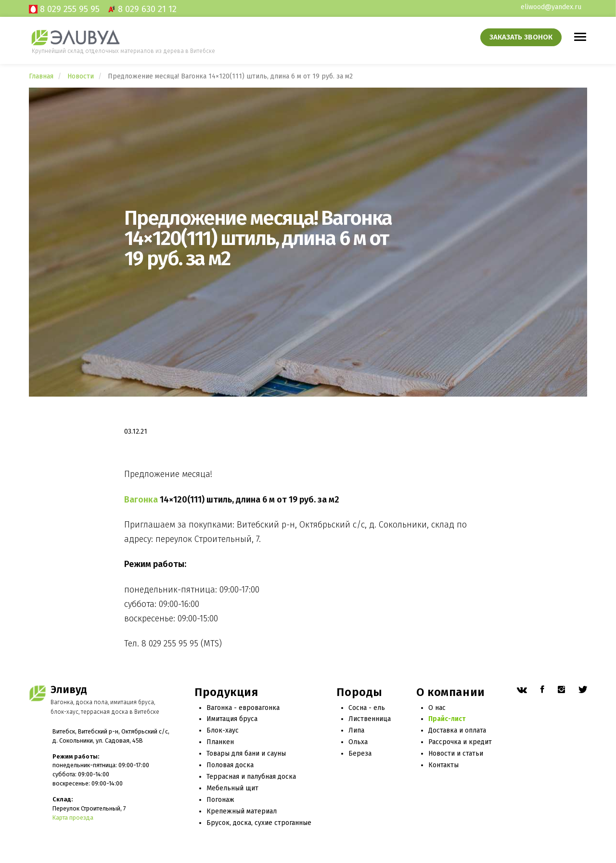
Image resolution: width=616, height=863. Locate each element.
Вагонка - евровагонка (243, 708)
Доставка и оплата (457, 730)
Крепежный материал (242, 811)
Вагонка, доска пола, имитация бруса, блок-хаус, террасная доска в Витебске (105, 707)
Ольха (358, 742)
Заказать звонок (521, 37)
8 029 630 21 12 (147, 9)
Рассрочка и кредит (460, 742)
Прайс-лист (447, 719)
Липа (356, 730)
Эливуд (69, 689)
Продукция (226, 692)
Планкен (220, 742)
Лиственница (370, 719)
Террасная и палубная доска (251, 777)
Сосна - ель (367, 708)
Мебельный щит (232, 788)
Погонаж (220, 800)
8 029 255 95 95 (70, 9)
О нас (437, 708)
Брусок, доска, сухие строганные (259, 823)
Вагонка (141, 500)
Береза (360, 754)
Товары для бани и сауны (246, 754)
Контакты (443, 765)
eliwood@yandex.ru (551, 7)
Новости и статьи (456, 754)
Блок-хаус (223, 730)
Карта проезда (73, 818)
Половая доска (230, 765)
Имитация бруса (232, 719)
